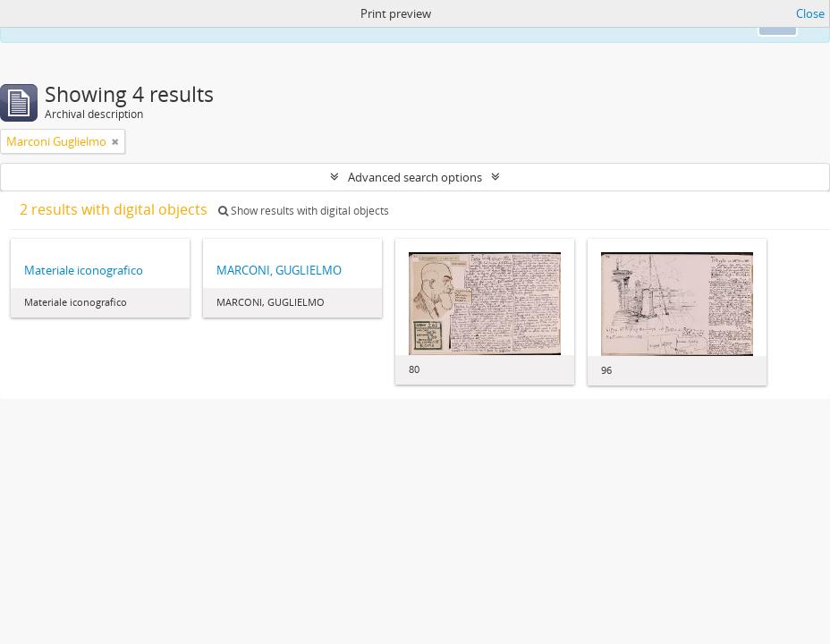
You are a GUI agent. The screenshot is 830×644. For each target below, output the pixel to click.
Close (810, 13)
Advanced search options (415, 177)
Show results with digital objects (304, 211)
